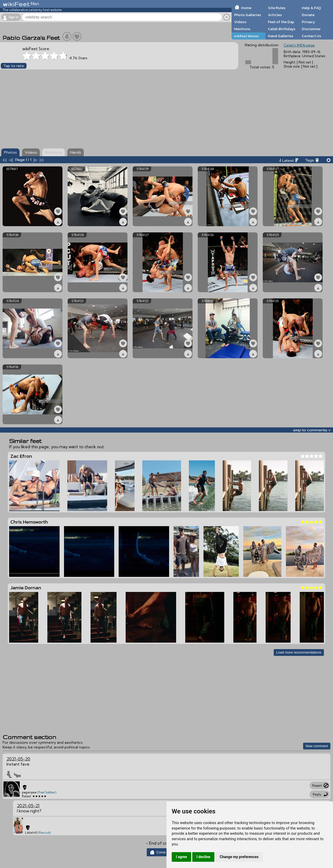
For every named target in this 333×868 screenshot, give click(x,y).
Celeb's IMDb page (299, 45)
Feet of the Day (281, 22)
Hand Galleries (281, 36)
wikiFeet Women (246, 36)
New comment (317, 746)
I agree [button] (181, 857)
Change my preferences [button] (239, 857)
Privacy (308, 22)
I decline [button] (203, 857)
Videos (240, 22)
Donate (308, 15)
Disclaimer (311, 29)
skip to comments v (312, 430)
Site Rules (277, 8)
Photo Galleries (248, 15)
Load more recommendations (299, 652)
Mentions (242, 29)
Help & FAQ (311, 8)
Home (246, 8)
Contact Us (311, 36)
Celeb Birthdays (282, 29)
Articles (275, 15)
